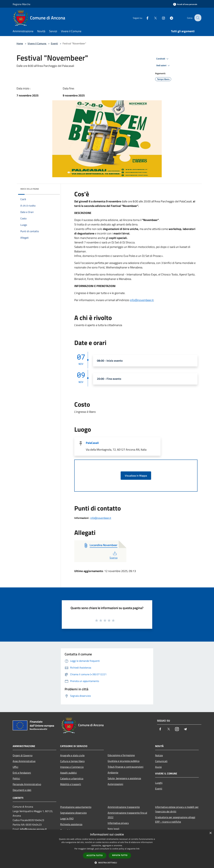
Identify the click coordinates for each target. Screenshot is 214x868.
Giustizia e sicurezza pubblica (124, 761)
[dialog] (107, 849)
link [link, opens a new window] (138, 849)
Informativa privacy (118, 823)
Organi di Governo (23, 755)
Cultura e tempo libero (72, 761)
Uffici (15, 767)
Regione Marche (21, 4)
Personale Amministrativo (27, 784)
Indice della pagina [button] (30, 189)
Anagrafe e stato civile (72, 755)
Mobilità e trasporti (71, 784)
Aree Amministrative (24, 761)
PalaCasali (92, 443)
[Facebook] (145, 18)
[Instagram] (161, 18)
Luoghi (159, 783)
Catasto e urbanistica (72, 778)
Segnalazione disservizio (73, 813)
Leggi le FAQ (67, 818)
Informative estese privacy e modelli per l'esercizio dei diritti (177, 809)
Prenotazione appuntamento (76, 807)
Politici (16, 778)
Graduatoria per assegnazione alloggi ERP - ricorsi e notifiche (175, 819)
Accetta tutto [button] (95, 855)
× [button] (210, 833)
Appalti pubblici (68, 773)
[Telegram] (169, 18)
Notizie (159, 755)
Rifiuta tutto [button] (120, 855)
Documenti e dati (22, 790)
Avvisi (158, 767)
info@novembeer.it (142, 300)
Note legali (113, 829)
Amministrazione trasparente (124, 807)
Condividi (163, 59)
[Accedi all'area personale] (185, 4)
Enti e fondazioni (22, 773)
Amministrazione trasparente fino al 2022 (127, 815)
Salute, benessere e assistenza (124, 778)
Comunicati (161, 761)
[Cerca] (197, 18)
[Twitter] (153, 18)
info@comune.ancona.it (33, 829)
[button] (107, 863)
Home (20, 43)
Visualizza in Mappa (136, 476)
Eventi (54, 43)
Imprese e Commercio (72, 767)
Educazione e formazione (121, 755)
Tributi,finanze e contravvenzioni (126, 767)
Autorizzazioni (115, 784)
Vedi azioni (163, 66)
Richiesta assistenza (71, 824)
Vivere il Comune (37, 43)
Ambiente (113, 772)
